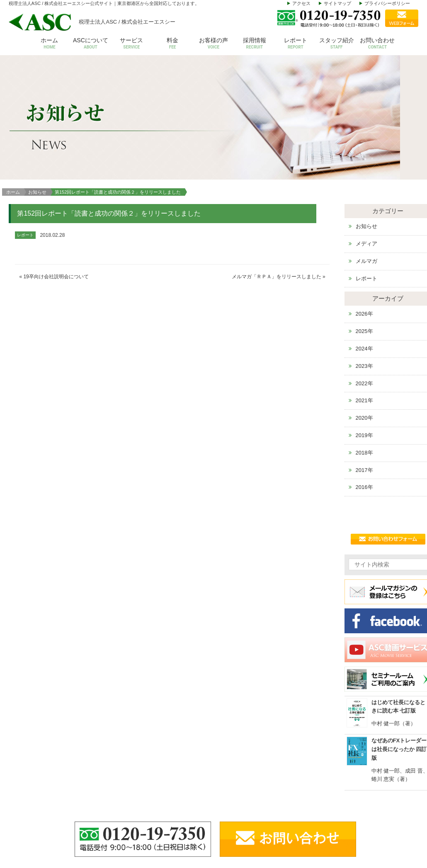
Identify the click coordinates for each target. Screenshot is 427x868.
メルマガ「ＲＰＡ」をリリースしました (277, 161)
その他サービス (334, 830)
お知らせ (37, 76)
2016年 (364, 371)
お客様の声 (214, 44)
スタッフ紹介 (336, 44)
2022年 (364, 267)
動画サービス (390, 830)
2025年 (364, 215)
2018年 (364, 337)
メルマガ (366, 145)
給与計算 (326, 791)
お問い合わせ (377, 44)
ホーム (50, 44)
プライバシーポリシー (387, 3)
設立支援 (326, 804)
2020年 (364, 302)
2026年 (364, 198)
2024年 (364, 233)
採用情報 (254, 44)
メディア (366, 128)
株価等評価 (329, 817)
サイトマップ (337, 3)
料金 (173, 44)
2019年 (364, 320)
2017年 (364, 354)
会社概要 (272, 778)
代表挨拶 (272, 791)
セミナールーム (392, 804)
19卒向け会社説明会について (56, 161)
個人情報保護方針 (395, 842)
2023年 (364, 250)
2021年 (364, 285)
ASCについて (91, 44)
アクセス (301, 3)
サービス (132, 44)
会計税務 (326, 778)
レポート (295, 44)
